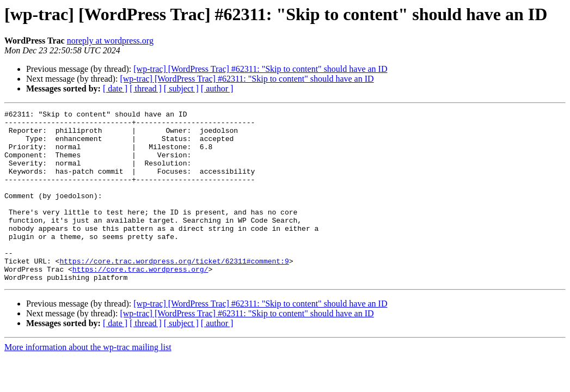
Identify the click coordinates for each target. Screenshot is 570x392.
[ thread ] (146, 88)
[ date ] (115, 88)
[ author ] (217, 88)
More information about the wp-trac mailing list (88, 381)
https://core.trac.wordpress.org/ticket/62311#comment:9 (174, 292)
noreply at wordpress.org (110, 41)
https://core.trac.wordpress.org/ (140, 302)
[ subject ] (181, 88)
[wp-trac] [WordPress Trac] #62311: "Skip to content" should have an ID (260, 69)
